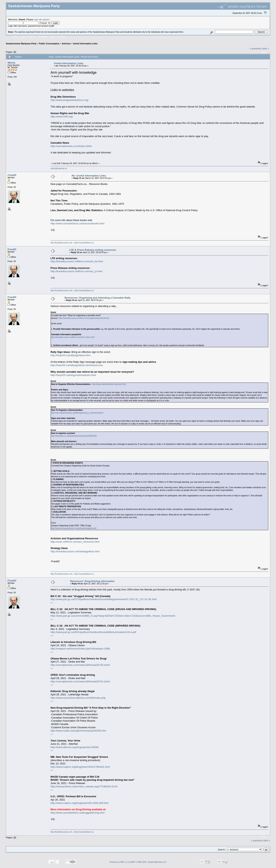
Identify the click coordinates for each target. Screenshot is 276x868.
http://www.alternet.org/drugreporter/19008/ (75, 747)
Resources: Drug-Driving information (92, 581)
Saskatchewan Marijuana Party (21, 44)
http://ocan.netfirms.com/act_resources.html (75, 542)
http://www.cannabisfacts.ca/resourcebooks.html (77, 223)
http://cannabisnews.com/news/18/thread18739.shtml (80, 665)
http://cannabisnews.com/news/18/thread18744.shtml (80, 681)
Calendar (42, 37)
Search (32, 37)
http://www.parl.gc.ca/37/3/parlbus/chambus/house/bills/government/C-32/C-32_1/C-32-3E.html (104, 599)
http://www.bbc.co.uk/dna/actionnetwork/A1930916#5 (74, 436)
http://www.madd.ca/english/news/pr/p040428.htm (78, 731)
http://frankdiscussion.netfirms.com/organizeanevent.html (83, 318)
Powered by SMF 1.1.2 (119, 862)
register (46, 19)
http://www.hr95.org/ (62, 117)
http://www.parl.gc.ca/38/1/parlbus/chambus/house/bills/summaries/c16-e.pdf (93, 632)
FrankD (12, 175)
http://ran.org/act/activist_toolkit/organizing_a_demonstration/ (77, 413)
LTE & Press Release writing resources (93, 250)
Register (62, 37)
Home (15, 37)
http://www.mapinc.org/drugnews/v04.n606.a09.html (79, 803)
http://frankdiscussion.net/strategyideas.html (75, 551)
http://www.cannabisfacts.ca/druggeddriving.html (77, 813)
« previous (255, 49)
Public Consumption (49, 44)
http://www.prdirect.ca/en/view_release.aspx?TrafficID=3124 (84, 786)
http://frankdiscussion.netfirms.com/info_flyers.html (73, 337)
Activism (66, 44)
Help (23, 37)
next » (265, 49)
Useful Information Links (85, 44)
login (36, 19)
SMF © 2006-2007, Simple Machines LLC (149, 862)
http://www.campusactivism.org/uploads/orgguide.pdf (74, 528)
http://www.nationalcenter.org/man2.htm (109, 384)
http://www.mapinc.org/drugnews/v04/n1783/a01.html (80, 767)
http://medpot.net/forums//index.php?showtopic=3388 (80, 649)
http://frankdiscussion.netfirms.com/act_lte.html (77, 261)
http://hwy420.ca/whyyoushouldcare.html (73, 375)
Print (264, 52)
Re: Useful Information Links (89, 176)
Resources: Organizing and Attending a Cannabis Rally (97, 298)
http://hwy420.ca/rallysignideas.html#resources (77, 365)
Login (52, 37)
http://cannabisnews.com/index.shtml (71, 146)
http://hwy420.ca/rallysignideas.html (70, 355)
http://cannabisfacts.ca (84, 243)
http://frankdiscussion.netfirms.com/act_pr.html (76, 271)
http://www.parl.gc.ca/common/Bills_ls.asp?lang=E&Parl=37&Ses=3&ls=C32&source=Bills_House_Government (113, 616)
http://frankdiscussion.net (61, 243)
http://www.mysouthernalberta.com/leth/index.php (78, 698)
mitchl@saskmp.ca (59, 168)
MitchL (12, 63)
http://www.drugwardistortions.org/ (69, 100)
